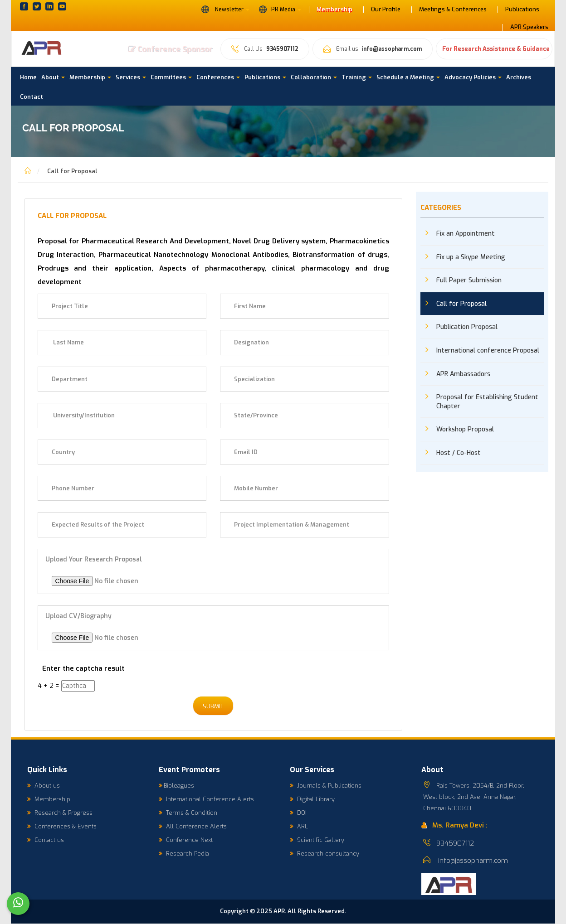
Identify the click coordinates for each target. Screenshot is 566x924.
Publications (522, 10)
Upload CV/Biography (78, 616)
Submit (213, 707)
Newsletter (225, 9)
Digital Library (312, 800)
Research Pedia (184, 854)
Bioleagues (176, 786)
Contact (32, 97)
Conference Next (186, 840)
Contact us (46, 840)
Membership (334, 10)
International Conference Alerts (206, 800)
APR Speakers (529, 27)
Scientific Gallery (317, 840)
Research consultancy (324, 854)
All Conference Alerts (193, 827)
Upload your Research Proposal (94, 559)
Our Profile (386, 10)
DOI (298, 813)
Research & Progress (60, 813)
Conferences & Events (62, 827)
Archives (519, 77)
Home (28, 77)
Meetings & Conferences (453, 10)
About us (44, 786)
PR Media (280, 9)
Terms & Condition (188, 813)
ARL (299, 827)
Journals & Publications (326, 786)
